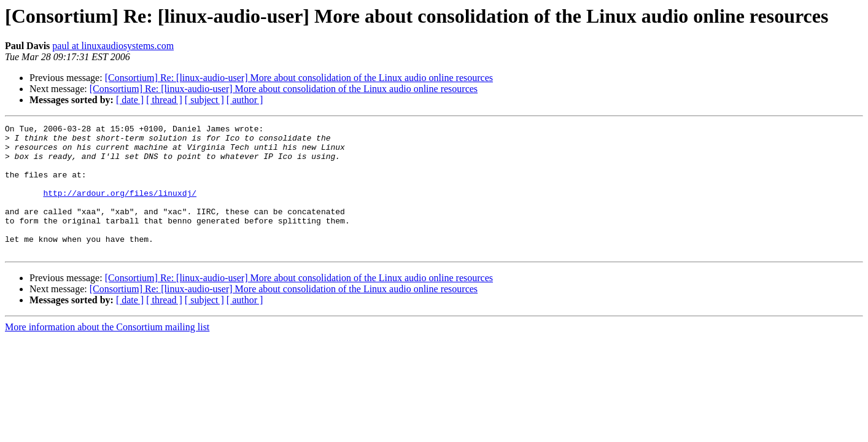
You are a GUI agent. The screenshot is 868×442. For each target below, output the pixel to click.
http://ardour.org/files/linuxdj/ (120, 207)
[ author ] (245, 100)
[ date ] (130, 100)
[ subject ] (204, 100)
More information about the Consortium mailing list (107, 353)
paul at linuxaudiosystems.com (113, 46)
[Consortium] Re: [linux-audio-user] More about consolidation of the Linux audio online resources (299, 78)
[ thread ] (164, 100)
